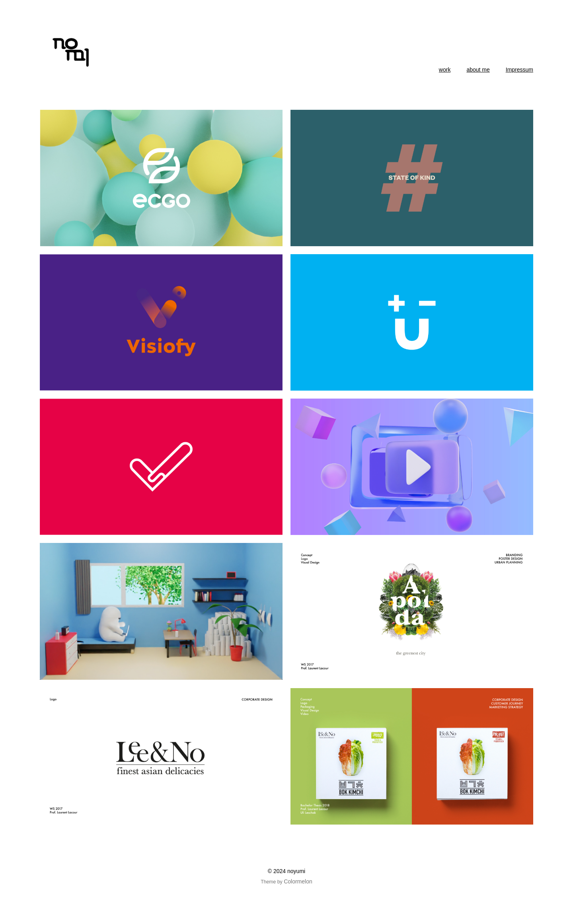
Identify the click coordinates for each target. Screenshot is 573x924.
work (445, 70)
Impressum (519, 70)
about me (478, 70)
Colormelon (298, 881)
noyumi (296, 871)
